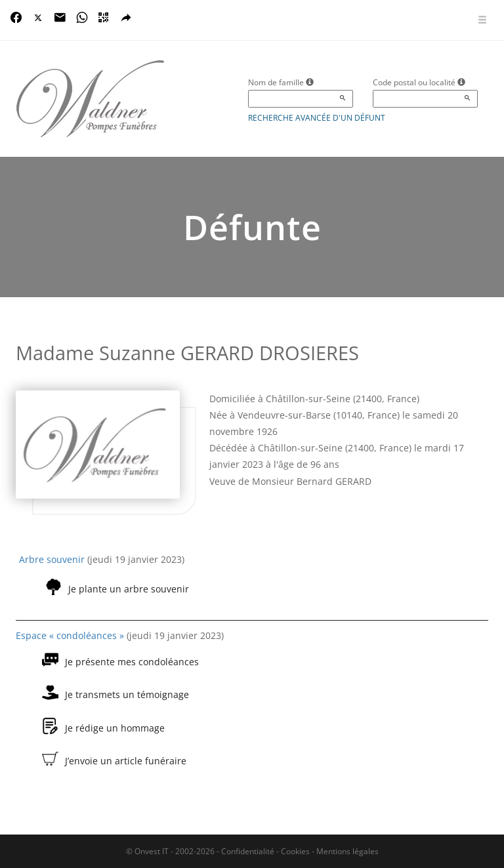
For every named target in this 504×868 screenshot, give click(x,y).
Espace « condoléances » (70, 635)
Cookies (295, 851)
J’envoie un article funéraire (126, 761)
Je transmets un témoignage (127, 694)
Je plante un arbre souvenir (129, 589)
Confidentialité (248, 851)
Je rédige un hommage (115, 728)
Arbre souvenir (52, 559)
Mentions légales (347, 851)
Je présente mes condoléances (132, 662)
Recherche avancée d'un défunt (317, 118)
